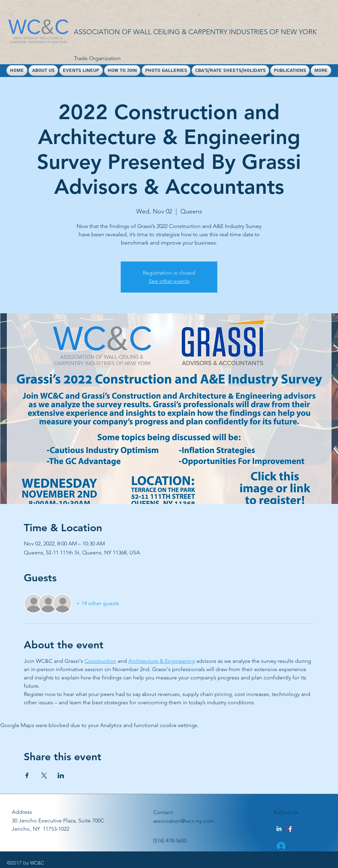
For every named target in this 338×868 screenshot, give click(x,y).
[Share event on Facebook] (27, 775)
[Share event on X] (44, 775)
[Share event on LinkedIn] (61, 775)
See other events (169, 281)
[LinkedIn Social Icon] (279, 829)
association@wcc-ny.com (184, 821)
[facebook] (289, 829)
